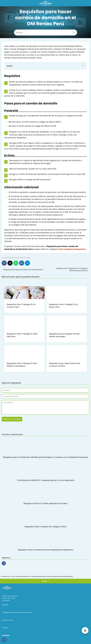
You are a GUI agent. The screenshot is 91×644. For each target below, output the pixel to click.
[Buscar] (73, 32)
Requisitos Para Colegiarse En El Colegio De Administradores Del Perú (72, 269)
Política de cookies (9, 598)
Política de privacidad (10, 596)
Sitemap (5, 605)
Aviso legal (6, 600)
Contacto (5, 628)
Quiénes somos (8, 620)
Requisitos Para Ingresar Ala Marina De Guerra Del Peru (23, 270)
